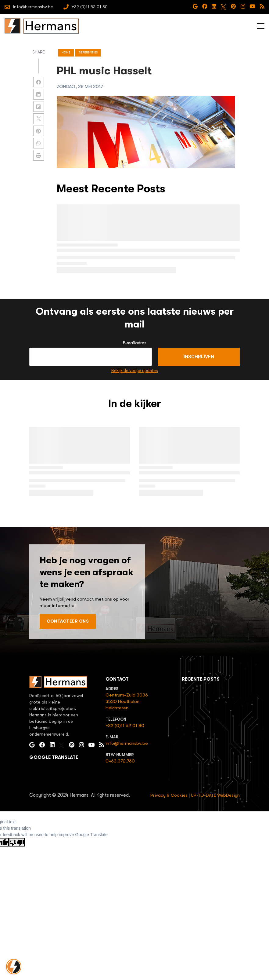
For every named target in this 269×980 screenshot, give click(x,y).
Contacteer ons (68, 621)
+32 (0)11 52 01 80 (125, 726)
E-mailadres (135, 343)
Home (66, 52)
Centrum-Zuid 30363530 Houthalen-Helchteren (127, 701)
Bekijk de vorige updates (135, 371)
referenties (88, 52)
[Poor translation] (17, 842)
